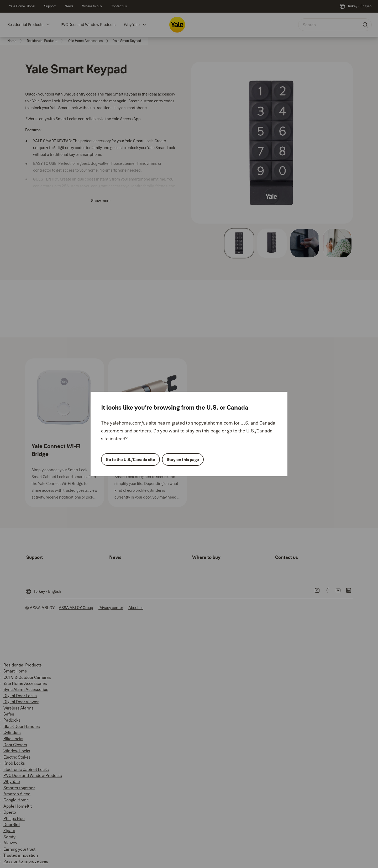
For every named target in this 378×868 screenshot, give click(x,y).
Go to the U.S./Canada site (130, 459)
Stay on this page (183, 459)
